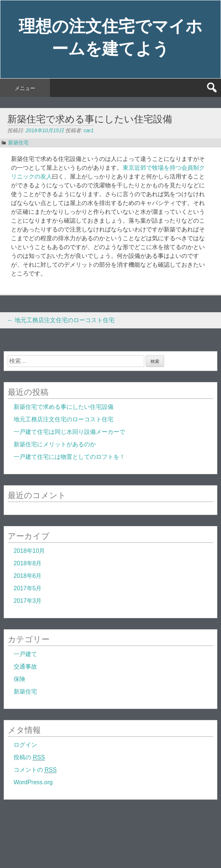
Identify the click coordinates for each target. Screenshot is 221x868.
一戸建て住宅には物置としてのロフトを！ (69, 457)
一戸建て (25, 654)
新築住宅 (18, 143)
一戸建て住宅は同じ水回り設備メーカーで (69, 432)
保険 (19, 679)
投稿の (29, 757)
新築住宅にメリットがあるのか (55, 444)
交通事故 (25, 667)
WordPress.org (33, 782)
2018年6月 (28, 576)
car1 (89, 130)
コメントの (35, 770)
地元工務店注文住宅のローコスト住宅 (61, 320)
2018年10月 (29, 551)
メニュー (25, 88)
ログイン (25, 745)
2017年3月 (28, 601)
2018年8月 (28, 563)
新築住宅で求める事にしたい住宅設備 (64, 407)
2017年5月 (28, 588)
